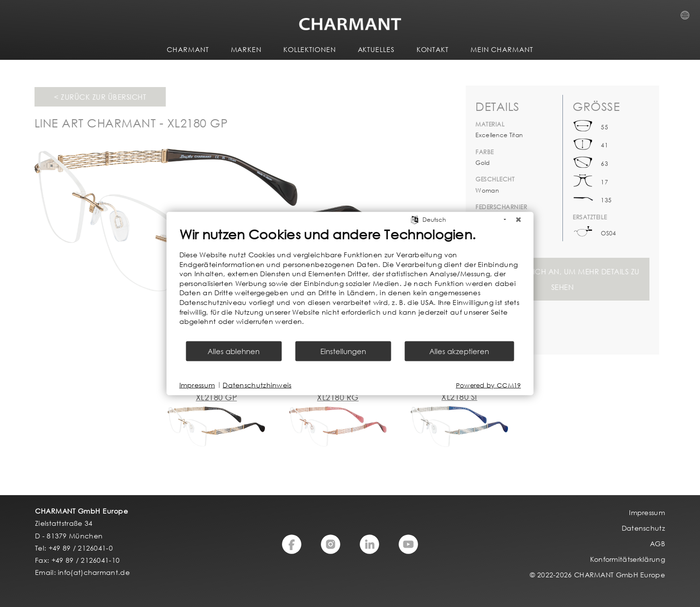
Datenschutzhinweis (257, 385)
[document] (350, 283)
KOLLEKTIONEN (310, 49)
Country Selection (688, 18)
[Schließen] (519, 220)
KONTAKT (433, 49)
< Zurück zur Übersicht (100, 97)
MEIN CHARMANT (502, 49)
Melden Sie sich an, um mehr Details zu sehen (563, 279)
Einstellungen (343, 351)
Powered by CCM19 (489, 385)
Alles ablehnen (234, 351)
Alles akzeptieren (459, 351)
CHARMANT (188, 49)
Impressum (197, 385)
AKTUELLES (376, 49)
